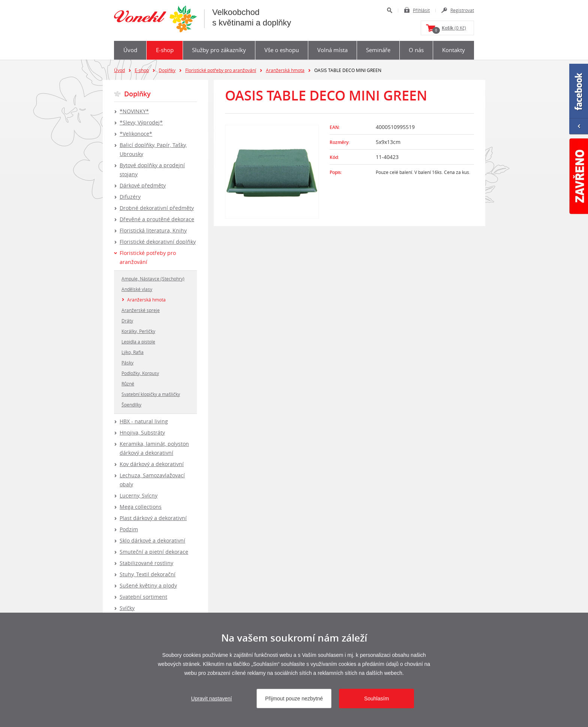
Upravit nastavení (212, 699)
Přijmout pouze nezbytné (294, 699)
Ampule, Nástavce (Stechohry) (153, 279)
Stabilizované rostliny (146, 563)
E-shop (165, 50)
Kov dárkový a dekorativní (152, 464)
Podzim (129, 529)
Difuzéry (130, 197)
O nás (416, 50)
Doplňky (167, 70)
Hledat (389, 10)
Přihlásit (421, 10)
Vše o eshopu (282, 50)
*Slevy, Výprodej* (141, 122)
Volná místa (332, 50)
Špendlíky (131, 405)
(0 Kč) (449, 29)
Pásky (127, 363)
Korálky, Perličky (138, 331)
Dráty (127, 321)
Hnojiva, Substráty (142, 432)
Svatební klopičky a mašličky (151, 394)
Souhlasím (376, 699)
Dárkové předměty (143, 185)
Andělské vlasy (137, 289)
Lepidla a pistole (138, 342)
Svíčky (127, 608)
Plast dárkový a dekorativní (153, 518)
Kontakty (454, 50)
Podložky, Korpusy (140, 373)
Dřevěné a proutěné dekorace (157, 219)
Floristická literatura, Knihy (153, 230)
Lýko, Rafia (133, 352)
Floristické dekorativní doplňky (158, 242)
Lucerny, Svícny (139, 495)
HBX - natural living (144, 421)
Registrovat (462, 10)
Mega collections (141, 507)
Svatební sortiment (143, 597)
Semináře (378, 50)
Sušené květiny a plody (148, 585)
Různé (128, 384)
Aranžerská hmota (285, 70)
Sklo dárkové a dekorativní (152, 540)
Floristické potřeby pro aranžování (221, 70)
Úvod (130, 50)
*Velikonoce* (136, 134)
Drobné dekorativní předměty (157, 208)
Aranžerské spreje (141, 310)
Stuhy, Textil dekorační (148, 574)
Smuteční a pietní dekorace (154, 552)
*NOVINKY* (134, 111)
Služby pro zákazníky (219, 50)
